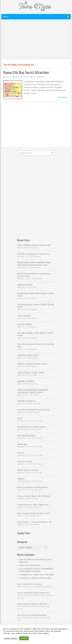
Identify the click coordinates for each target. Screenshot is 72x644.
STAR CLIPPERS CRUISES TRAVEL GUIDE (34, 245)
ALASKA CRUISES (25, 324)
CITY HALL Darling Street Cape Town (33, 254)
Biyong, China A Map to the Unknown (34, 496)
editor (8, 77)
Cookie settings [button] (11, 638)
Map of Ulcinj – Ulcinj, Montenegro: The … (36, 522)
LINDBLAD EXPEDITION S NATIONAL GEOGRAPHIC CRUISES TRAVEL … (33, 391)
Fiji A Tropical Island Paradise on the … (35, 513)
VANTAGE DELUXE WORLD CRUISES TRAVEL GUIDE (36, 306)
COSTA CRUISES (24, 316)
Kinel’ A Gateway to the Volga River (32, 487)
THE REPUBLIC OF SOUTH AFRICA (32, 427)
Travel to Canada (25, 462)
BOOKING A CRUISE (25, 381)
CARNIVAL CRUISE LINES (28, 355)
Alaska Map (22, 444)
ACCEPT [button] (24, 638)
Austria (20, 453)
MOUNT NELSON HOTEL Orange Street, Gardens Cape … (34, 275)
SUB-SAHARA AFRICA (26, 436)
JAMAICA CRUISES (25, 285)
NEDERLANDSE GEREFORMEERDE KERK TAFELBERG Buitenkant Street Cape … (34, 264)
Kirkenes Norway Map (42, 578)
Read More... (63, 97)
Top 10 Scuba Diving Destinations (32, 615)
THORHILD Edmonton (26, 401)
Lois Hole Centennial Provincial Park (33, 410)
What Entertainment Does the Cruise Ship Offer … (36, 345)
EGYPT (20, 418)
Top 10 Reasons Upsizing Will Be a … (33, 604)
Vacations (24, 77)
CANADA (21, 479)
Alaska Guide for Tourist (28, 470)
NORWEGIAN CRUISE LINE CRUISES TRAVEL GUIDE (36, 295)
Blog (17, 77)
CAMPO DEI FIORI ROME (44, 575)
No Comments (39, 77)
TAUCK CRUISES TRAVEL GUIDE (31, 373)
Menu (6, 17)
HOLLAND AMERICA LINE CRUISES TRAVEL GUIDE (35, 334)
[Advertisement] (36, 39)
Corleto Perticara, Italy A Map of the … (34, 505)
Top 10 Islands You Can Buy (29, 584)
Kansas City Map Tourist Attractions (26, 72)
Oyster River (35, 565)
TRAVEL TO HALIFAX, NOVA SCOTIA (32, 364)
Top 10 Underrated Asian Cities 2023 (33, 593)
